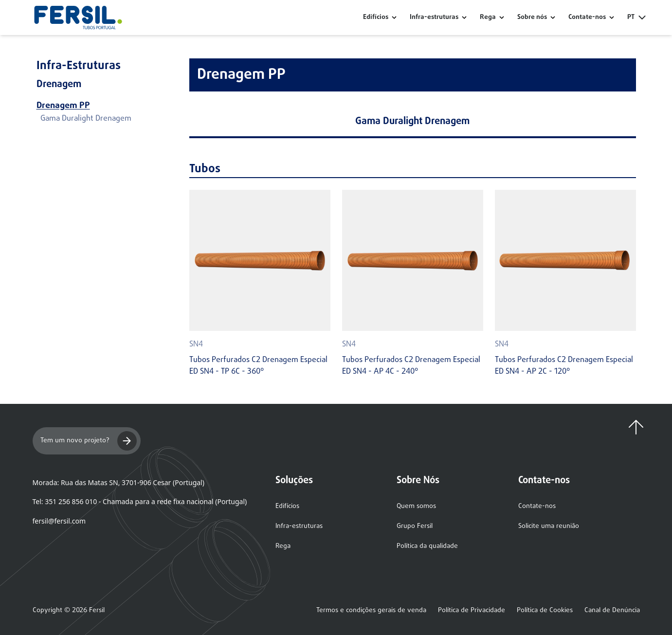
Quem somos (416, 506)
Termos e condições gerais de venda (371, 611)
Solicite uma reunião (549, 526)
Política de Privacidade (472, 611)
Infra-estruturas (434, 18)
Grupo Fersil (415, 526)
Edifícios (376, 18)
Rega (488, 18)
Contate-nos (537, 506)
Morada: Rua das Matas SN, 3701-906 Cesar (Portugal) (118, 482)
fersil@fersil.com (59, 521)
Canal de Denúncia (612, 611)
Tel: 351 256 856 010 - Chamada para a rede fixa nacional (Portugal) (140, 501)
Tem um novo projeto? (89, 441)
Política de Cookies (545, 611)
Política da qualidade (427, 546)
